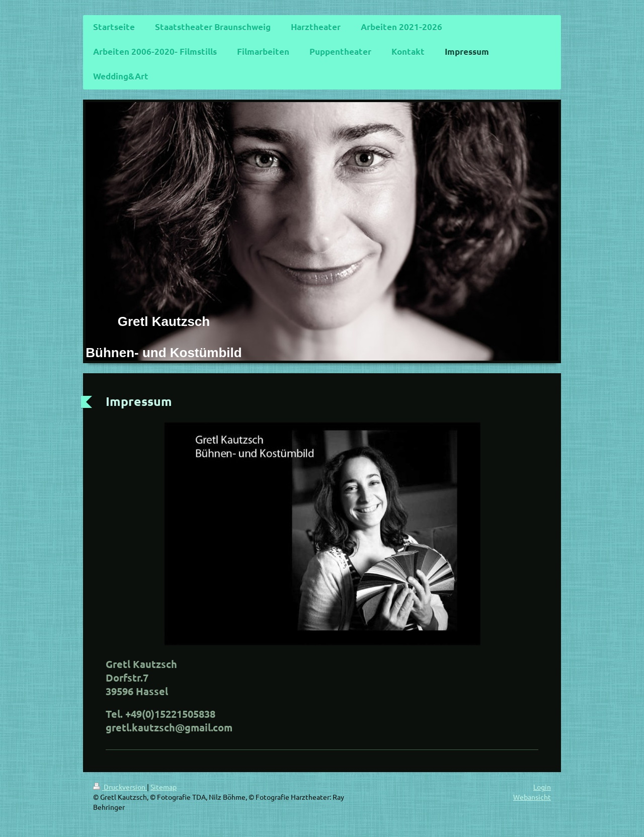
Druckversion (120, 787)
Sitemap (164, 787)
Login (542, 787)
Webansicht (532, 797)
